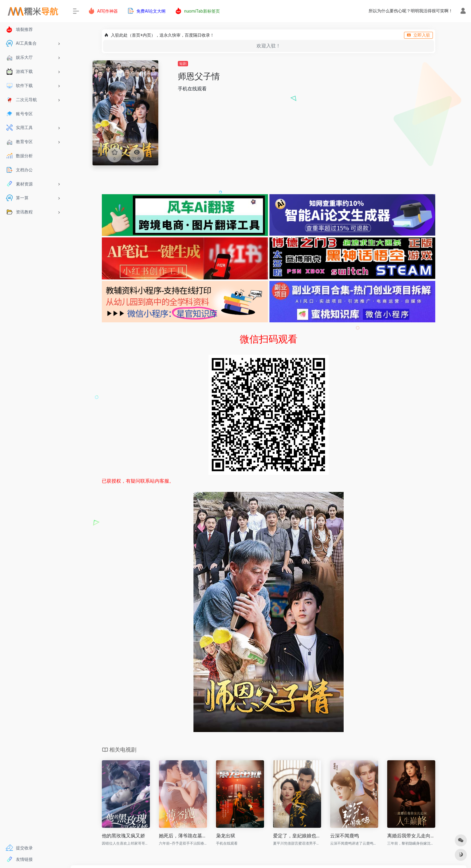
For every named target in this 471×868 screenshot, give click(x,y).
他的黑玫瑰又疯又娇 (123, 836)
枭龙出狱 (226, 836)
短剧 (183, 64)
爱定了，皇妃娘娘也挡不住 (297, 836)
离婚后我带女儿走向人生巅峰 (411, 836)
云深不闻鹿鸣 (345, 836)
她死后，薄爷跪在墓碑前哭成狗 (183, 836)
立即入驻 (418, 35)
